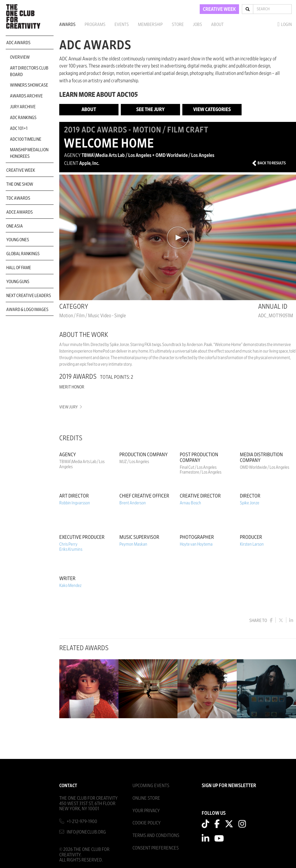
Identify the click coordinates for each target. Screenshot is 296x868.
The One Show (20, 184)
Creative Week (21, 170)
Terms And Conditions (156, 835)
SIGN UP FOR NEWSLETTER (229, 785)
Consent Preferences (156, 847)
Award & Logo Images (27, 310)
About (217, 24)
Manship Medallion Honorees (29, 153)
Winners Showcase (29, 85)
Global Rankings (23, 254)
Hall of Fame (19, 268)
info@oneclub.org (86, 831)
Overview (20, 57)
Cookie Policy (147, 822)
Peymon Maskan (133, 544)
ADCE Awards (20, 212)
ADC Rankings (23, 118)
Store (178, 24)
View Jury (70, 407)
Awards (67, 24)
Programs (95, 24)
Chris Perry (68, 544)
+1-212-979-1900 (82, 821)
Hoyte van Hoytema (196, 544)
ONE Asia (15, 226)
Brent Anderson (133, 503)
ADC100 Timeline (26, 139)
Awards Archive (26, 96)
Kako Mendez (70, 586)
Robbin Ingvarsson (75, 503)
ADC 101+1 (19, 128)
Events (122, 24)
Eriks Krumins (71, 549)
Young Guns (18, 282)
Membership (150, 24)
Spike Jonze (250, 503)
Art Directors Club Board (29, 71)
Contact (68, 785)
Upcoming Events (151, 785)
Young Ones (18, 240)
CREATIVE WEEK (219, 9)
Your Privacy (146, 810)
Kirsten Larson (252, 544)
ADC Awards (18, 43)
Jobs (197, 24)
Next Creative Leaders (29, 296)
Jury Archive (23, 107)
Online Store (146, 798)
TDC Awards (18, 198)
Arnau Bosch (190, 503)
